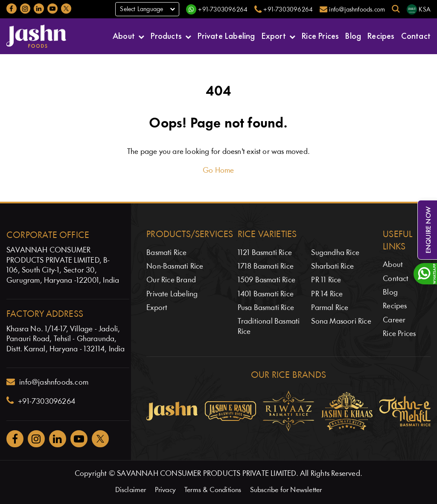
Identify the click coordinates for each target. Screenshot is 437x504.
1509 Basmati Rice (267, 280)
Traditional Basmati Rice (269, 327)
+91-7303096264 (41, 401)
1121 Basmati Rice (265, 253)
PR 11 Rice (326, 280)
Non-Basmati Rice (175, 267)
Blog (353, 35)
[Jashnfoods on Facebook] (12, 9)
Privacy (165, 490)
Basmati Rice (166, 253)
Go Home (218, 171)
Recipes (381, 35)
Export (274, 35)
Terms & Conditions (213, 490)
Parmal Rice (330, 308)
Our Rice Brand (171, 280)
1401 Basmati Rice (266, 294)
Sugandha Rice (335, 253)
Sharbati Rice (332, 267)
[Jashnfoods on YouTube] (52, 9)
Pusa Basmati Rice (266, 308)
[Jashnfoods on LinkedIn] (39, 9)
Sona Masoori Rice (341, 322)
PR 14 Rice (327, 294)
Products (166, 35)
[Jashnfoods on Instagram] (25, 9)
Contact (416, 35)
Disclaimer (131, 490)
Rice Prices (320, 35)
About (124, 35)
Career (394, 320)
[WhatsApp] (217, 9)
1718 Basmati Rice (266, 267)
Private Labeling (226, 35)
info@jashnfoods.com (47, 382)
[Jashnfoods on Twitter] (66, 9)
